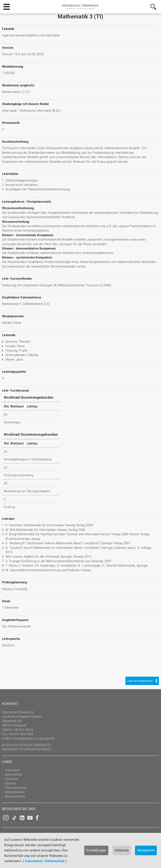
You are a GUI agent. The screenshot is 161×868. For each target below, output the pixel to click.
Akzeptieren (146, 850)
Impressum (34, 861)
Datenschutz (55, 861)
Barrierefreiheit (15, 796)
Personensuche (16, 788)
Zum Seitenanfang (140, 681)
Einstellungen (96, 850)
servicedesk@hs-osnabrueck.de (33, 738)
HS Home (11, 779)
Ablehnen (122, 850)
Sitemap (10, 783)
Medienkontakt (15, 792)
